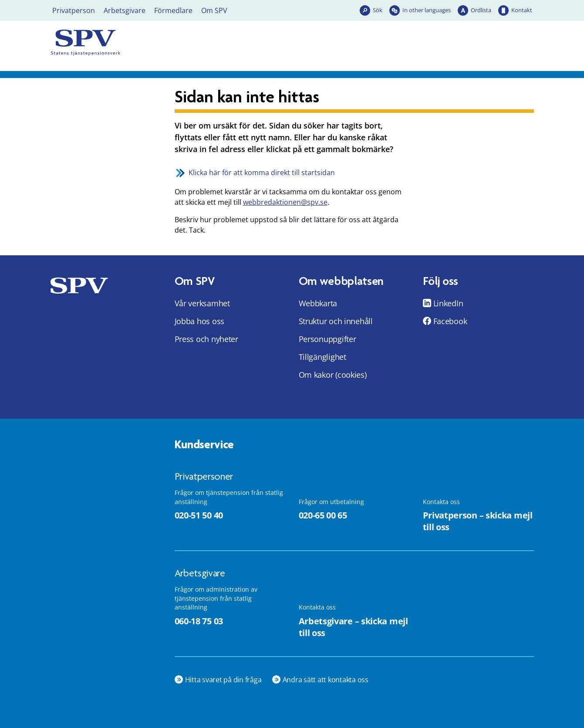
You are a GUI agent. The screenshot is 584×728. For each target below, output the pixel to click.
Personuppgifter (327, 339)
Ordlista (481, 10)
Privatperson (74, 10)
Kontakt (522, 10)
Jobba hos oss (200, 321)
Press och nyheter (206, 339)
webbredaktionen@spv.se (285, 202)
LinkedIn (448, 303)
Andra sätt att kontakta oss (326, 680)
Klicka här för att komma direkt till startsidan (262, 173)
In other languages (427, 10)
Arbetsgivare (125, 10)
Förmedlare (173, 10)
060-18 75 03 (199, 621)
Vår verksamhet (202, 303)
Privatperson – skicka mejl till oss (478, 521)
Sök (378, 10)
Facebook (450, 321)
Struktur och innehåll (336, 321)
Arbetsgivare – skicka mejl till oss (353, 627)
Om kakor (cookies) (333, 375)
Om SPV (214, 10)
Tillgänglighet (322, 357)
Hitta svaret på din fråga (223, 680)
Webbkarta (318, 303)
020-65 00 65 (323, 515)
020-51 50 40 (199, 515)
